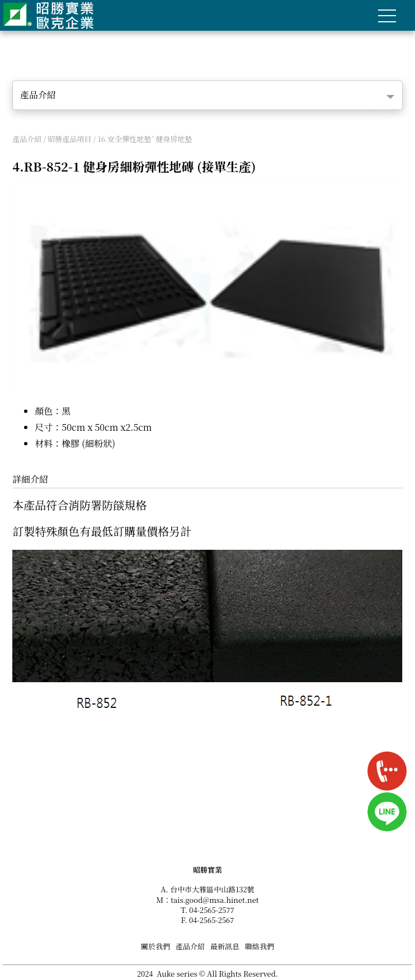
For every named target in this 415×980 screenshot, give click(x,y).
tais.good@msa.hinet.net (214, 900)
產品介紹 (38, 95)
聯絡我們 (260, 946)
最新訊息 (225, 946)
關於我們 (155, 946)
